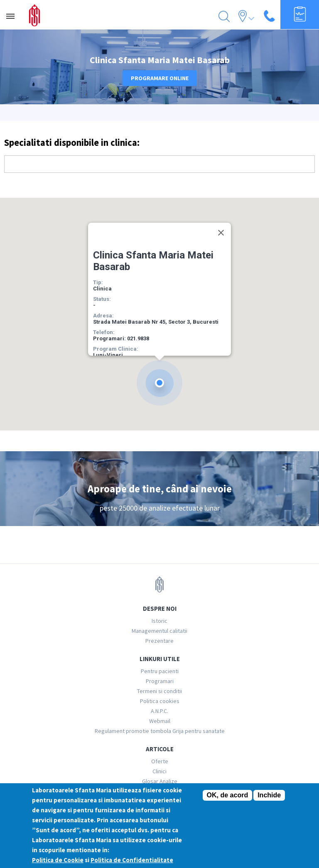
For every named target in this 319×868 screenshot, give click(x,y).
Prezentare (159, 641)
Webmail (160, 721)
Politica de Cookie (58, 860)
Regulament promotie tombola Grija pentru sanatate (160, 731)
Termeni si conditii (159, 691)
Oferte (160, 761)
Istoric (159, 621)
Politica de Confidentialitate (132, 860)
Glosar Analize (160, 781)
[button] (159, 383)
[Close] (221, 233)
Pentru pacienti (160, 671)
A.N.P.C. (159, 711)
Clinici (159, 771)
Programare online (160, 78)
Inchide (269, 795)
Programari (160, 681)
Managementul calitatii (159, 631)
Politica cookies (160, 701)
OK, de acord (228, 795)
